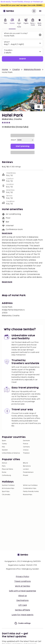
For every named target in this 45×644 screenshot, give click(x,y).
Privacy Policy (22, 577)
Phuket (26, 475)
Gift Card (22, 605)
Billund (25, 463)
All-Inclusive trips (8, 488)
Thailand (26, 453)
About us (23, 596)
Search (22, 59)
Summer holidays (8, 485)
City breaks (6, 495)
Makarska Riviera (32, 70)
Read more (7, 233)
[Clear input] (40, 35)
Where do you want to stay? (16, 33)
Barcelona (27, 466)
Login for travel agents (22, 615)
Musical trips (28, 495)
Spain (4, 441)
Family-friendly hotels (31, 492)
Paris (4, 466)
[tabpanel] (22, 46)
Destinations (22, 600)
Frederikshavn (28, 472)
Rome (4, 472)
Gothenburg (6, 475)
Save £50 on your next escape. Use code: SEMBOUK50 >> (23, 5)
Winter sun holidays (30, 485)
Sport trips (6, 492)
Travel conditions (22, 581)
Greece (26, 450)
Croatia (16, 70)
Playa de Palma (7, 469)
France (26, 444)
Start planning (22, 146)
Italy (3, 447)
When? (7, 42)
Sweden (5, 450)
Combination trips (30, 488)
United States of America (11, 453)
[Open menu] (40, 11)
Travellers (8, 50)
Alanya (4, 463)
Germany (26, 447)
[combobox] (21, 36)
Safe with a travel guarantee (22, 591)
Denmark (26, 441)
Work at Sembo (23, 586)
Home (5, 70)
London (26, 469)
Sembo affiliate (22, 610)
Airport (13, 140)
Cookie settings (22, 623)
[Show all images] (39, 107)
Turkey (4, 444)
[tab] (5, 23)
